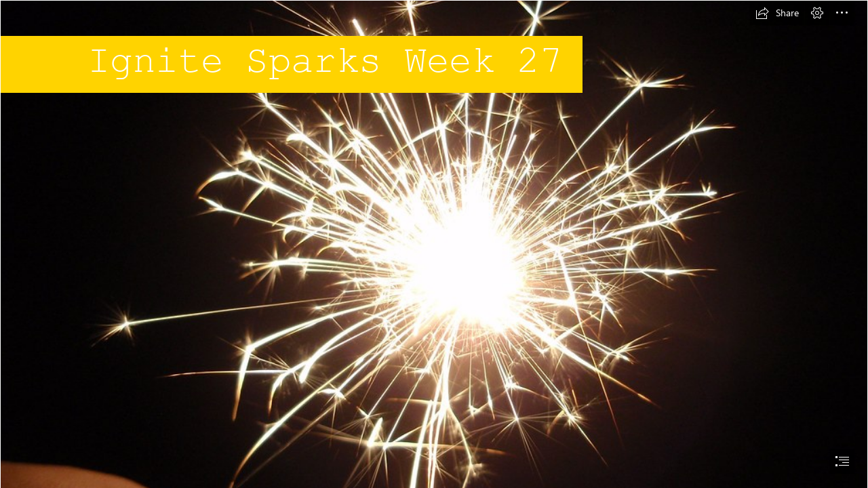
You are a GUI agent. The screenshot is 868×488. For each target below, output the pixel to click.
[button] (777, 13)
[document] (434, 244)
